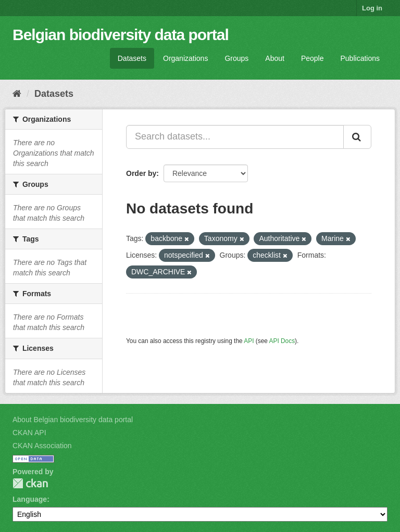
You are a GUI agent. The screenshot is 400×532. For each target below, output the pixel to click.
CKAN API (29, 433)
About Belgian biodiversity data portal (73, 420)
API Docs (282, 341)
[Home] (17, 94)
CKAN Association (42, 446)
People (312, 58)
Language (30, 499)
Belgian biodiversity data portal (121, 35)
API (249, 341)
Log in (372, 8)
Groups (236, 58)
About (275, 58)
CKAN (30, 483)
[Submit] (357, 137)
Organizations (185, 58)
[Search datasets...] (235, 137)
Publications (360, 58)
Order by (141, 173)
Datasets (132, 58)
